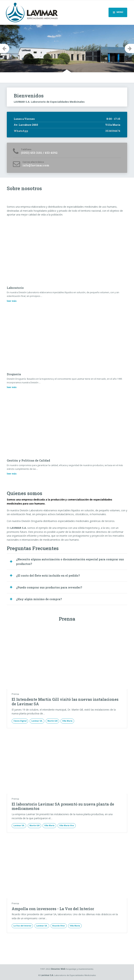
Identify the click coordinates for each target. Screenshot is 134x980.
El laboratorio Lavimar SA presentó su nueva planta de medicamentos (63, 806)
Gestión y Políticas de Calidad (28, 460)
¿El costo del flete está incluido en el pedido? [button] (48, 575)
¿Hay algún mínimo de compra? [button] (39, 599)
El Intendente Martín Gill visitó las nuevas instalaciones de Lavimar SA (65, 702)
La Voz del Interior (22, 926)
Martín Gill (52, 721)
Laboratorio (15, 288)
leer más (12, 301)
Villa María (67, 721)
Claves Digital (20, 721)
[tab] (67, 562)
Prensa (15, 694)
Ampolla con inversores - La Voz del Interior (53, 909)
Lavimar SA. (37, 721)
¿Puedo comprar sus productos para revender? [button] (49, 587)
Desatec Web (58, 969)
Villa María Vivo (67, 825)
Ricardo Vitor (59, 926)
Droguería (14, 374)
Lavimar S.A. (47, 975)
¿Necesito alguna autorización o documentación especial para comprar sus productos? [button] (70, 562)
